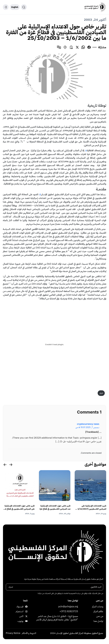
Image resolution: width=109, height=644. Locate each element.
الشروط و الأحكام (29, 633)
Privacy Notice (13, 633)
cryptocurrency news (88, 424)
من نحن (100, 616)
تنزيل (101, 393)
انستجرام (25, 611)
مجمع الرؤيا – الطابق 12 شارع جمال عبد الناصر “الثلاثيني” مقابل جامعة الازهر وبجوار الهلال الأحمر (57, 618)
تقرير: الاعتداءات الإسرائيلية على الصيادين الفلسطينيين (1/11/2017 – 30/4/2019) (91, 507)
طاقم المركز (98, 611)
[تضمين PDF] (54, 345)
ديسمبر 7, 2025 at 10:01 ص (87, 427)
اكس (25, 616)
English (15, 7)
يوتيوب (25, 621)
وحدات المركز (98, 607)
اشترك (11, 587)
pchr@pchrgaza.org (68, 607)
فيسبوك (25, 607)
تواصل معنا (98, 621)
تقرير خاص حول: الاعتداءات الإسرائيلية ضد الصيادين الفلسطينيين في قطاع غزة (55, 507)
